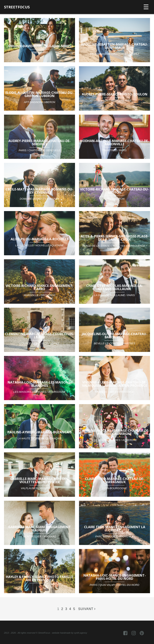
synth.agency (81, 633)
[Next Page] (87, 609)
